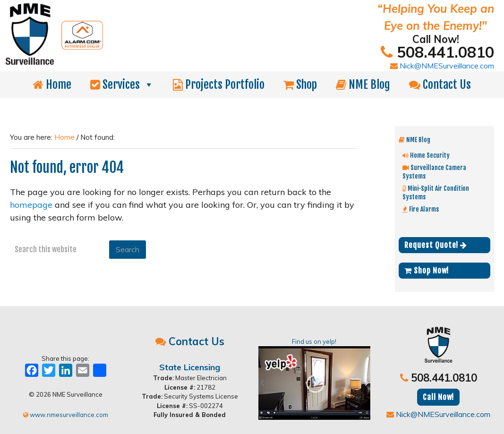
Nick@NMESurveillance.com (442, 66)
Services (122, 85)
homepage (31, 205)
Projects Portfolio (219, 85)
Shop (300, 85)
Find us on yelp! (314, 379)
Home (52, 85)
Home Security (426, 155)
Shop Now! (427, 271)
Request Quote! (436, 245)
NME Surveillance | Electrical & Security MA (139, 13)
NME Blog (363, 85)
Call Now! (438, 397)
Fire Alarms (421, 209)
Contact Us (440, 85)
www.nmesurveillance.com (66, 415)
